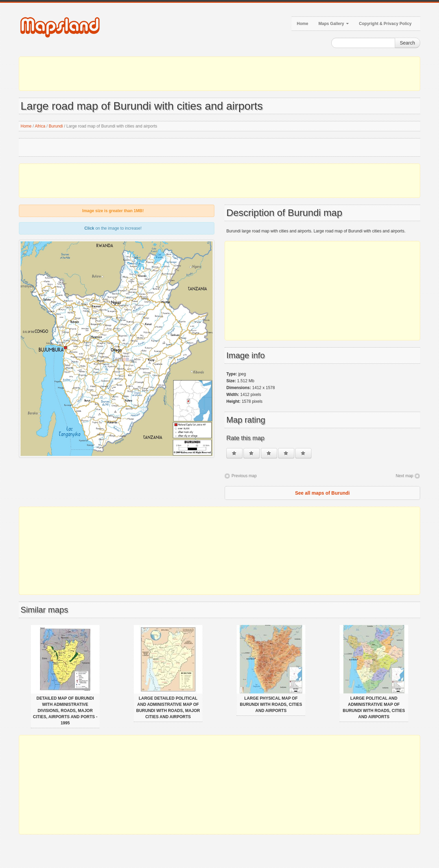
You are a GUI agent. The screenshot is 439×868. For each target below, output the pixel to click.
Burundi (56, 126)
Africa (40, 126)
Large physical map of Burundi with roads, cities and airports (271, 704)
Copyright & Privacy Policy (385, 24)
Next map (405, 476)
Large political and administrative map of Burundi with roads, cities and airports (374, 708)
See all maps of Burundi (322, 493)
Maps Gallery (334, 24)
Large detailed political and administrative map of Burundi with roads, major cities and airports (168, 708)
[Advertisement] (219, 74)
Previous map (244, 476)
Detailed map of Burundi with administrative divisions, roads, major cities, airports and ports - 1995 (65, 711)
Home (302, 24)
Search (407, 43)
